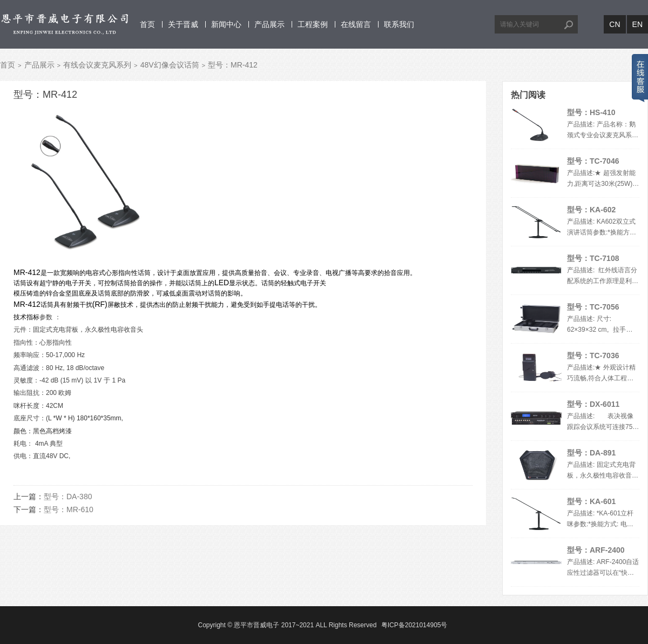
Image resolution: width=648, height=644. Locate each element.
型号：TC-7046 (593, 161)
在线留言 (356, 24)
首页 (147, 24)
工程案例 (313, 24)
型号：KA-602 (591, 210)
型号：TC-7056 (593, 307)
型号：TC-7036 (593, 355)
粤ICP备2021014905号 (414, 625)
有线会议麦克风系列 (97, 65)
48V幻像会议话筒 (170, 65)
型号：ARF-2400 (596, 550)
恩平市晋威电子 (256, 625)
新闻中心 (226, 24)
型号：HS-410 (591, 112)
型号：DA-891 (591, 453)
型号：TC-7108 (593, 258)
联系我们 (399, 24)
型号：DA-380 (68, 497)
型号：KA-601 (591, 501)
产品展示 (269, 24)
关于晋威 (183, 24)
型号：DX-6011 (593, 404)
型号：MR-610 (69, 509)
